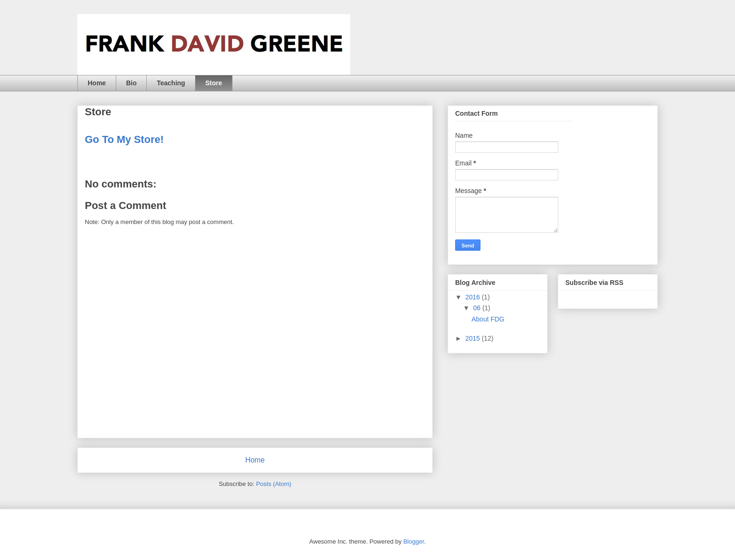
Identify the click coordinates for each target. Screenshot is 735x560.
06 (477, 308)
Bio (131, 83)
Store (214, 83)
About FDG (488, 319)
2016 (474, 297)
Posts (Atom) (274, 484)
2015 (474, 338)
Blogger (413, 541)
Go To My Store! (124, 139)
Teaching (171, 83)
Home (97, 83)
